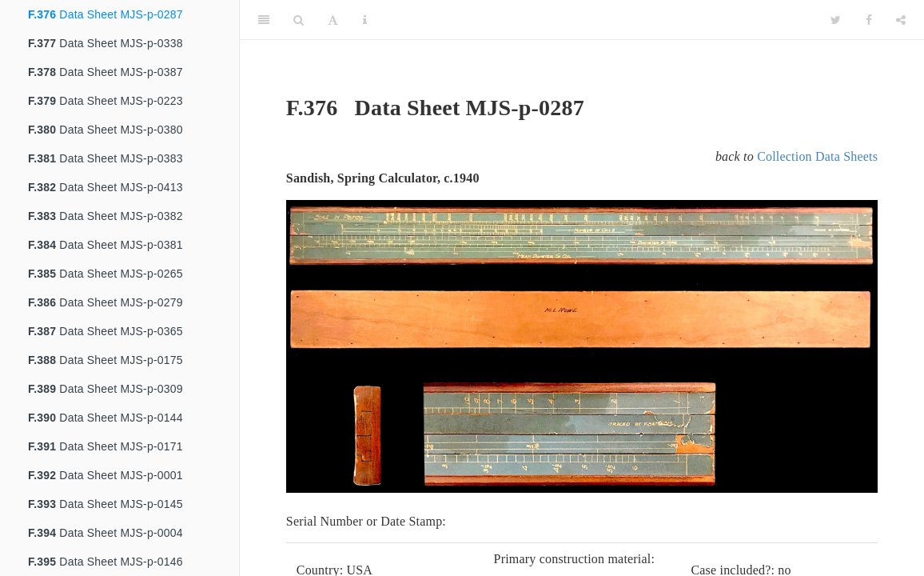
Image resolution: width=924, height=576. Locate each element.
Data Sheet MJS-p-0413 (106, 187)
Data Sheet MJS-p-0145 (106, 504)
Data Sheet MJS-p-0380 (106, 130)
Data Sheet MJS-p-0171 (106, 446)
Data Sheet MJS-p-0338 (106, 43)
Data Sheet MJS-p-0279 (106, 302)
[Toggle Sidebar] (264, 20)
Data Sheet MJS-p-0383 (106, 158)
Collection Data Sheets (817, 156)
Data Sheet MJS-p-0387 (106, 72)
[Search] (299, 20)
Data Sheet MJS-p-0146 (106, 562)
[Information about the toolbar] (365, 20)
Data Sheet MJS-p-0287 (106, 14)
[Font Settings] (333, 20)
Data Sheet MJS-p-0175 (106, 360)
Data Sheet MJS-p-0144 (106, 418)
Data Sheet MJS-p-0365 (106, 331)
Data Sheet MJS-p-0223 (106, 101)
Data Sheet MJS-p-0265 (106, 274)
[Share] (901, 20)
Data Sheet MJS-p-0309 (106, 389)
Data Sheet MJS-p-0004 (106, 533)
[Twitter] (836, 20)
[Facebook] (869, 20)
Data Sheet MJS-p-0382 (106, 216)
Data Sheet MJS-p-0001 (106, 475)
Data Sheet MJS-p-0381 (106, 245)
